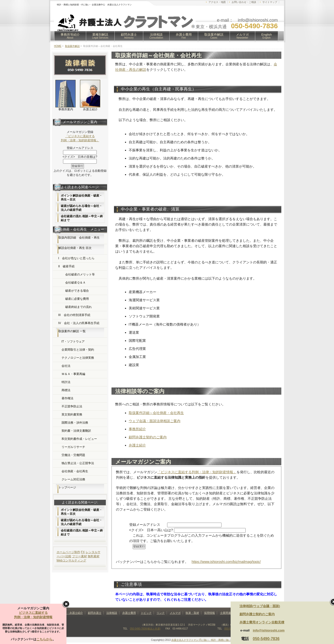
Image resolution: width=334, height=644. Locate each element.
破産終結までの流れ (79, 307)
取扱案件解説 (214, 36)
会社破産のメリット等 (80, 274)
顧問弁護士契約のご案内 (148, 437)
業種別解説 (100, 36)
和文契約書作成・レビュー (79, 439)
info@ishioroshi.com (269, 630)
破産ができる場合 (77, 291)
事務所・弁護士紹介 (71, 613)
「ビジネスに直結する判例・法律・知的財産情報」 (197, 472)
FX (83, 552)
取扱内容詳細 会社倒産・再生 (79, 238)
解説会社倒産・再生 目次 (75, 248)
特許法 (66, 382)
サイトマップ (270, 2)
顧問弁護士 (129, 36)
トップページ (67, 487)
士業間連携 (227, 613)
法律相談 (156, 36)
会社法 (66, 366)
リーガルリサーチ (73, 447)
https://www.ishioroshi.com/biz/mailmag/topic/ (226, 562)
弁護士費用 (184, 36)
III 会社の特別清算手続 (74, 315)
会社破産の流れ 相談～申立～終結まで (82, 218)
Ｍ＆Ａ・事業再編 (73, 374)
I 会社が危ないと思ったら (76, 258)
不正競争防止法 (72, 406)
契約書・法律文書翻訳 (76, 431)
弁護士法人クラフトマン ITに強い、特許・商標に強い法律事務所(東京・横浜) (214, 640)
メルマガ (242, 36)
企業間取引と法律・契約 (78, 350)
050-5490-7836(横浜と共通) (145, 629)
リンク (161, 613)
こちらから (44, 639)
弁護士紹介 (137, 445)
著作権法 (67, 398)
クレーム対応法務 (73, 479)
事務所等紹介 (70, 36)
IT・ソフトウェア (73, 342)
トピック (146, 613)
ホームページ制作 (68, 552)
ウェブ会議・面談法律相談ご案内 (155, 421)
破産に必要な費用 (77, 299)
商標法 (66, 390)
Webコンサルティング (71, 560)
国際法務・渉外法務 (75, 423)
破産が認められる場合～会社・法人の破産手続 (81, 208)
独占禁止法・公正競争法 (78, 463)
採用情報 (209, 613)
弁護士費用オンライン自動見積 (262, 622)
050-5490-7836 (266, 639)
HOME (58, 46)
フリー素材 (80, 556)
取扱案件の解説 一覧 (72, 331)
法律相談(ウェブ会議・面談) (260, 606)
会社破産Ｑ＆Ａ (75, 283)
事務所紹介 (137, 429)
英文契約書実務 (72, 415)
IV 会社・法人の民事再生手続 (79, 323)
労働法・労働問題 (73, 455)
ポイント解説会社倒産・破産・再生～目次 (81, 198)
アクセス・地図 (217, 2)
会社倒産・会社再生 (75, 471)
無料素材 (94, 556)
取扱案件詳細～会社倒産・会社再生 (156, 413)
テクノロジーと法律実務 (78, 358)
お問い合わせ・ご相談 (244, 2)
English (267, 36)
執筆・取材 (192, 613)
